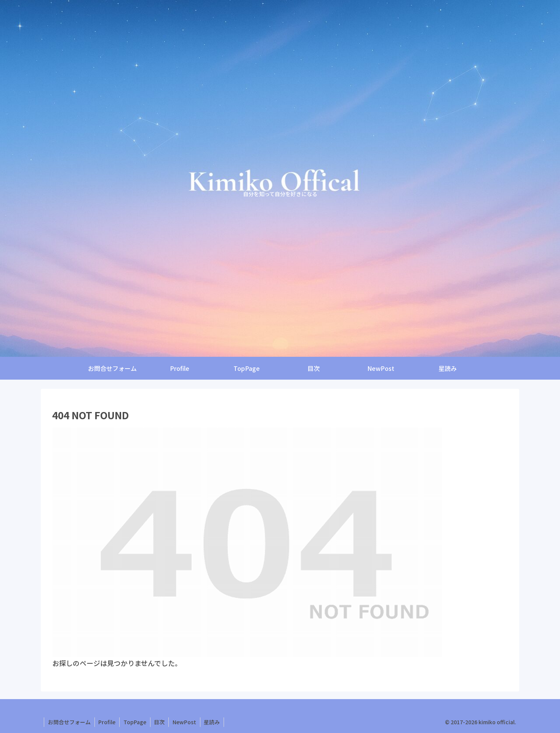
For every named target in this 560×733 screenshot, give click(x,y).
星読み (213, 722)
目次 (160, 722)
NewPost (185, 722)
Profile (107, 722)
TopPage (135, 722)
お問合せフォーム (69, 722)
